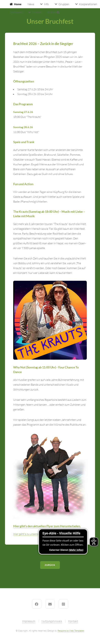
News (31, 4)
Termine (37, 12)
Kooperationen (88, 4)
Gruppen (64, 4)
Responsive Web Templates (71, 631)
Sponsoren (16, 12)
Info (46, 4)
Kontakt (73, 621)
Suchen (54, 12)
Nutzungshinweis (52, 621)
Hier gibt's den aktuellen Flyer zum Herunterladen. (47, 526)
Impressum (29, 621)
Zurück (50, 565)
